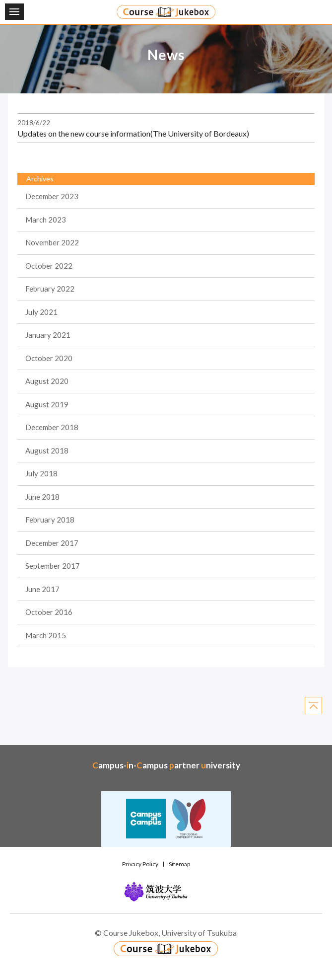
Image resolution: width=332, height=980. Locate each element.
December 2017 (52, 543)
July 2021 (41, 312)
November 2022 (52, 242)
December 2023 (52, 196)
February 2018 (50, 520)
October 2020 (49, 358)
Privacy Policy (140, 864)
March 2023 (46, 220)
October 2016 (49, 612)
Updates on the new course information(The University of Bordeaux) (133, 133)
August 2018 (47, 451)
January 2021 (48, 335)
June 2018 (42, 497)
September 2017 (53, 566)
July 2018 (41, 473)
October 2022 (49, 266)
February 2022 (50, 289)
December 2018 (52, 427)
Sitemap (179, 864)
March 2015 (46, 635)
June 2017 (42, 589)
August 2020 (47, 381)
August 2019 (47, 404)
